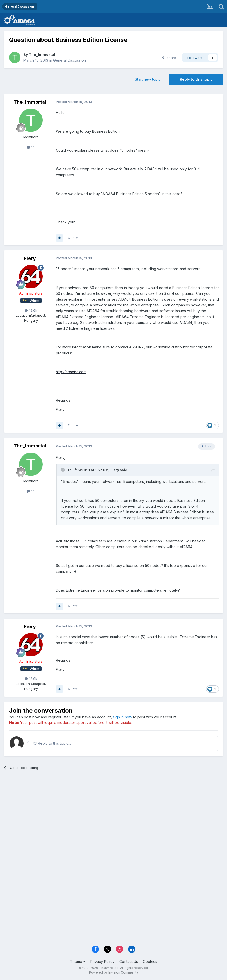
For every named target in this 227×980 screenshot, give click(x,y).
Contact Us (129, 961)
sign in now (122, 717)
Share (169, 58)
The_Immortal (42, 55)
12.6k (31, 310)
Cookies (150, 961)
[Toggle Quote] (63, 470)
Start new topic (148, 79)
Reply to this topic (196, 79)
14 (31, 147)
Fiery (30, 258)
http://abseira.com (71, 372)
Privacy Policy (102, 961)
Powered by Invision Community (114, 972)
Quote (73, 238)
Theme (78, 961)
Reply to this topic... (52, 743)
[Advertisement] (114, 814)
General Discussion (70, 60)
